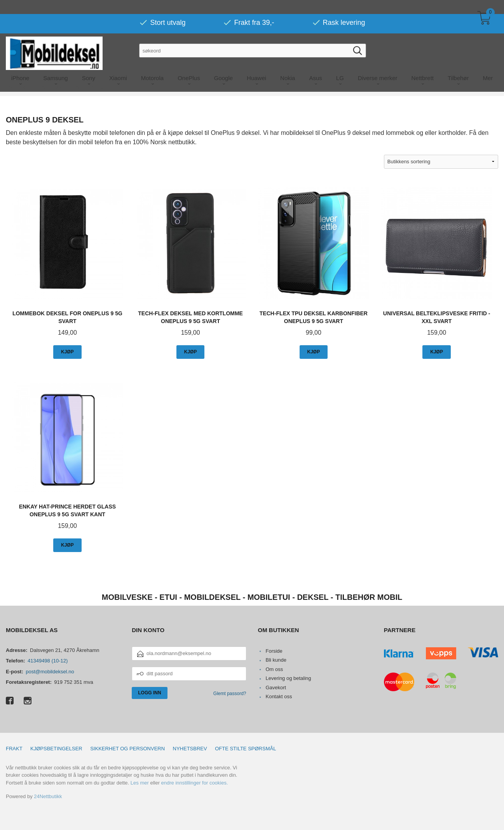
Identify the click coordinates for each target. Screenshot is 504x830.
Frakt (14, 749)
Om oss (274, 669)
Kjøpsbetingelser (56, 749)
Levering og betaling (288, 678)
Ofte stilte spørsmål (245, 749)
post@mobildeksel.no (50, 672)
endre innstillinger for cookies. (195, 783)
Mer (488, 64)
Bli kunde (276, 660)
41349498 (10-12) (48, 661)
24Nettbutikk (48, 796)
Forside (274, 651)
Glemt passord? (230, 694)
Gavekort (276, 688)
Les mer (140, 783)
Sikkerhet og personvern (127, 749)
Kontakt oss (279, 696)
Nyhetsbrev (190, 749)
